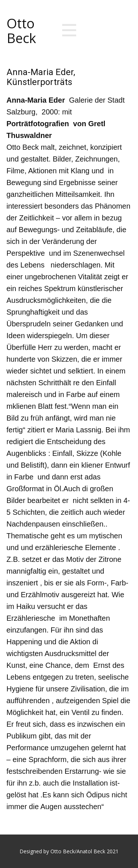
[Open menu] (69, 30)
